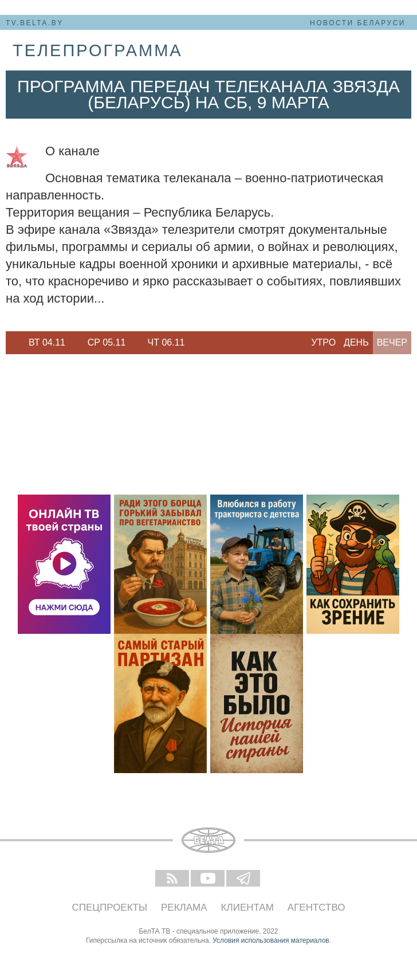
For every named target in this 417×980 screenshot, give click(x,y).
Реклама (184, 908)
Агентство (316, 908)
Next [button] (200, 343)
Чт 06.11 (166, 342)
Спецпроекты (110, 908)
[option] (47, 343)
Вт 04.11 (47, 342)
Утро (323, 342)
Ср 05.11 (107, 342)
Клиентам (247, 908)
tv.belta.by (35, 23)
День (356, 342)
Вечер (392, 342)
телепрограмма (98, 50)
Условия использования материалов (271, 940)
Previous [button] (11, 343)
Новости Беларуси (358, 23)
